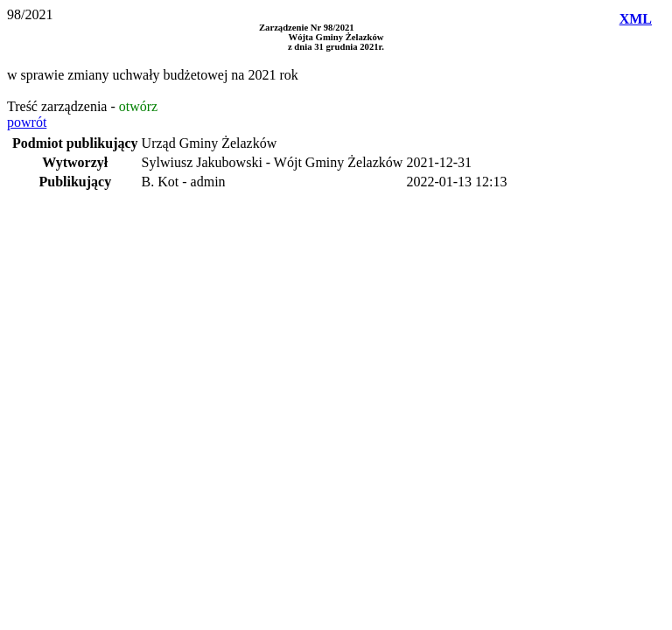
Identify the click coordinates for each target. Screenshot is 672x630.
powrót (27, 122)
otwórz (138, 106)
